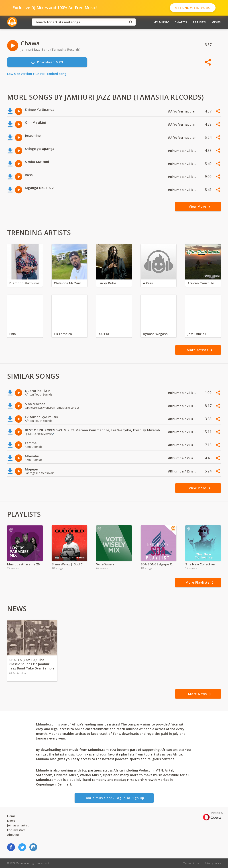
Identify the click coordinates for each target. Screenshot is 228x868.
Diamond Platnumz (24, 283)
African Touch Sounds (203, 283)
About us (13, 835)
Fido (13, 334)
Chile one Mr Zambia (69, 283)
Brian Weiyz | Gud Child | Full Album (69, 564)
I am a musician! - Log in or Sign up (114, 798)
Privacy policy (213, 863)
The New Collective (200, 564)
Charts (181, 22)
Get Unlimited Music (193, 8)
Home (11, 816)
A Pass (148, 283)
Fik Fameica (63, 334)
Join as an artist (18, 825)
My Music (161, 22)
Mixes (216, 22)
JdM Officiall (197, 334)
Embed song (57, 74)
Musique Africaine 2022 (25, 564)
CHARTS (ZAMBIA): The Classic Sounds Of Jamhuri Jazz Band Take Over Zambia (32, 664)
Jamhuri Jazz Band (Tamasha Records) (50, 49)
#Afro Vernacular (182, 111)
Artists (199, 22)
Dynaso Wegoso (155, 334)
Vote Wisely (105, 564)
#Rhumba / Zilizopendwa (182, 151)
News (11, 821)
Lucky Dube (107, 283)
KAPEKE (104, 334)
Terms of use (191, 863)
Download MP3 (47, 62)
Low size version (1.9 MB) (26, 74)
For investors (16, 830)
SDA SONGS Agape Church (159, 564)
